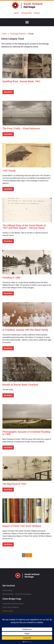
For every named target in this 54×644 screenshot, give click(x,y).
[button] (27, 22)
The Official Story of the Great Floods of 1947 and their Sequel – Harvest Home (24, 227)
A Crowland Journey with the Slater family (25, 330)
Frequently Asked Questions (13, 604)
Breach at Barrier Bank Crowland (20, 385)
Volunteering (26, 13)
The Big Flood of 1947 (14, 484)
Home (4, 34)
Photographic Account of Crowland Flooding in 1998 (26, 433)
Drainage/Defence (18, 34)
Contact (37, 13)
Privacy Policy (8, 611)
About (16, 13)
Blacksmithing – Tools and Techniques (17, 594)
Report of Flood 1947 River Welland (22, 526)
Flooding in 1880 (11, 278)
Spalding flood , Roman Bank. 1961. (22, 81)
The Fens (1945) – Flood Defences (21, 129)
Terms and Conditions (11, 607)
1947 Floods (9, 171)
